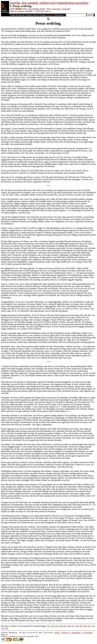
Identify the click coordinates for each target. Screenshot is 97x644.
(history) (66, 633)
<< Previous (39, 11)
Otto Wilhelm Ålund (37, 9)
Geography (66, 9)
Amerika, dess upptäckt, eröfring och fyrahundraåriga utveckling (49, 3)
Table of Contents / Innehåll (21, 11)
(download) (76, 633)
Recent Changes (40, 15)
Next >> (48, 11)
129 (81, 626)
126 (69, 626)
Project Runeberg (17, 15)
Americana (56, 9)
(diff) (57, 633)
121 (48, 626)
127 (73, 626)
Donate (50, 15)
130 (85, 626)
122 (53, 626)
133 (3, 628)
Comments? (60, 15)
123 (57, 626)
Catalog (29, 15)
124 (61, 626)
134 (7, 628)
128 (77, 626)
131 (89, 626)
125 (65, 626)
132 (93, 626)
